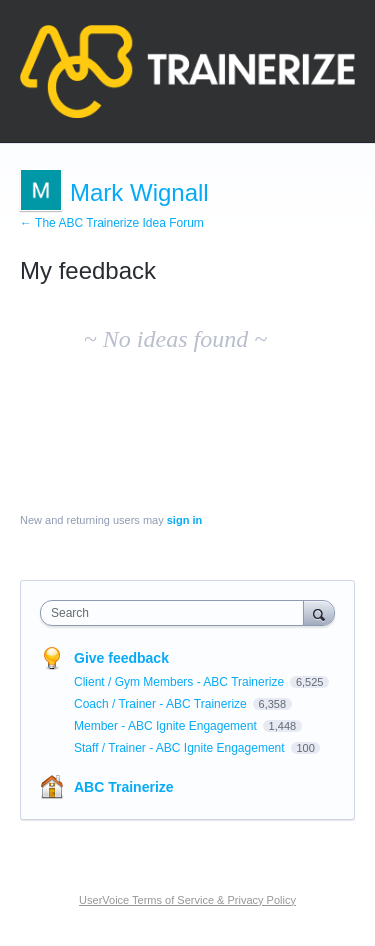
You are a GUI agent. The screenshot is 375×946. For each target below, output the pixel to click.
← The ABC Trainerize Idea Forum (112, 223)
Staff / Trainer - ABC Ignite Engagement (181, 748)
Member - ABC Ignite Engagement (167, 726)
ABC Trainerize (124, 787)
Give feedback (121, 658)
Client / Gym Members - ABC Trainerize (180, 682)
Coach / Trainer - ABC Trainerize (162, 704)
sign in (184, 520)
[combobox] (176, 613)
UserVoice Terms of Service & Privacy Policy (187, 900)
